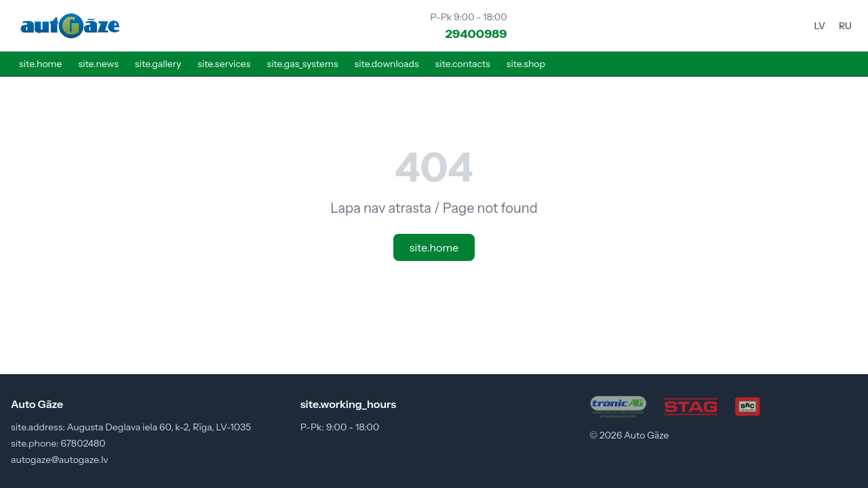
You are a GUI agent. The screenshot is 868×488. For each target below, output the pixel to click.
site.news (98, 64)
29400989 (476, 34)
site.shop (526, 64)
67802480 (83, 443)
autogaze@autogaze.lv (60, 460)
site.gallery (158, 64)
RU (845, 26)
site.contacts (463, 64)
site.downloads (387, 64)
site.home (40, 64)
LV (820, 26)
